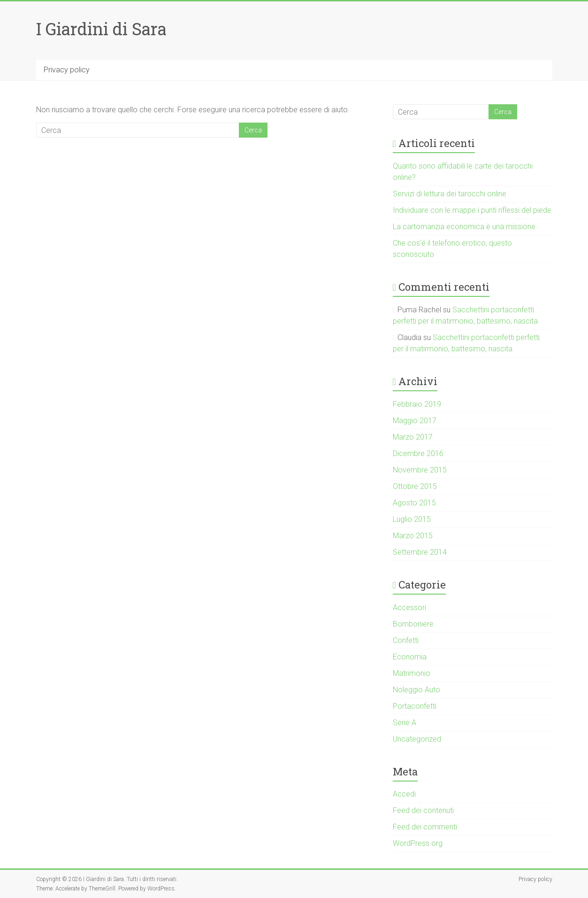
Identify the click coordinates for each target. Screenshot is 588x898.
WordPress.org (418, 843)
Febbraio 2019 (417, 404)
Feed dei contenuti (423, 810)
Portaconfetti (415, 706)
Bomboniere (413, 624)
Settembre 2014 (420, 552)
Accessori (409, 608)
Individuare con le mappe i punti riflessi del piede (472, 210)
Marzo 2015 (413, 536)
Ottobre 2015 (415, 486)
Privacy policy (67, 70)
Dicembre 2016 (418, 453)
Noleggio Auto (416, 690)
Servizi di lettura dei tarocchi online (450, 194)
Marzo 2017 (413, 437)
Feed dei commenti (425, 827)
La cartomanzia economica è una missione (464, 227)
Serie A (405, 723)
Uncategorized (417, 739)
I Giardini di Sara (101, 29)
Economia (410, 657)
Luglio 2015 (412, 519)
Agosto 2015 (414, 503)
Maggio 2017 (415, 421)
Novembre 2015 (420, 470)
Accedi (404, 794)
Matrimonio (412, 673)
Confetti (406, 640)
